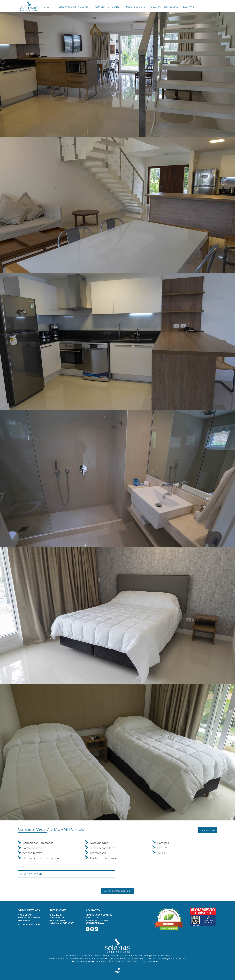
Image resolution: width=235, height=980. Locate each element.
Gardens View (57, 920)
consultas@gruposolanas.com (154, 956)
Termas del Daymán (29, 918)
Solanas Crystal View (62, 923)
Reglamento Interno (98, 920)
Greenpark (55, 915)
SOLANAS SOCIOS (29, 925)
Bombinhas (24, 920)
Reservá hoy (208, 830)
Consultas (171, 7)
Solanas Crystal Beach (74, 7)
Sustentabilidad (95, 923)
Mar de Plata (25, 915)
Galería (155, 7)
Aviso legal (93, 918)
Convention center (108, 7)
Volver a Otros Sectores (117, 891)
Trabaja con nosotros (99, 915)
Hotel (48, 7)
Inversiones (136, 7)
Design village (58, 918)
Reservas (188, 7)
